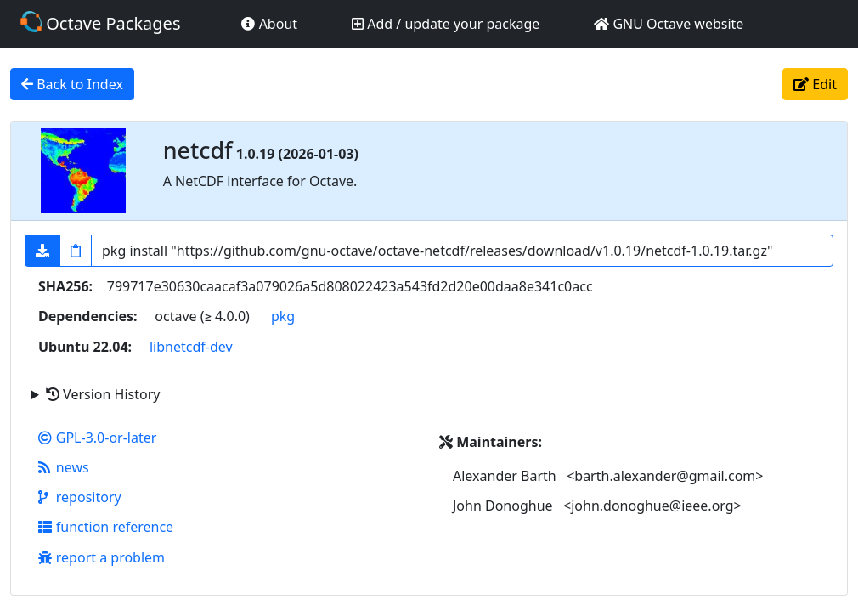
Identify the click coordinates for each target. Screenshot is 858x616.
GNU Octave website (669, 24)
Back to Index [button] (72, 84)
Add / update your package (446, 24)
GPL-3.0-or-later (97, 438)
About (269, 24)
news (64, 467)
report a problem (102, 557)
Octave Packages (100, 23)
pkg (283, 316)
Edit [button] (815, 84)
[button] (42, 251)
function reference (106, 527)
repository (80, 497)
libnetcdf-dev (191, 347)
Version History (103, 394)
